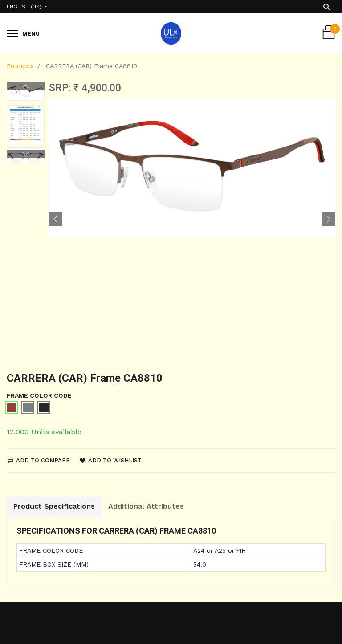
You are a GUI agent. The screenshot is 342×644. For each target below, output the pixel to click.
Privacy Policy (28, 550)
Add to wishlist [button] (111, 248)
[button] (56, 90)
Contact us (109, 532)
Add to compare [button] (39, 248)
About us (106, 516)
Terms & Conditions (38, 566)
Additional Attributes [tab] (146, 295)
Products (20, 66)
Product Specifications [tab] (54, 295)
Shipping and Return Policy (39, 521)
